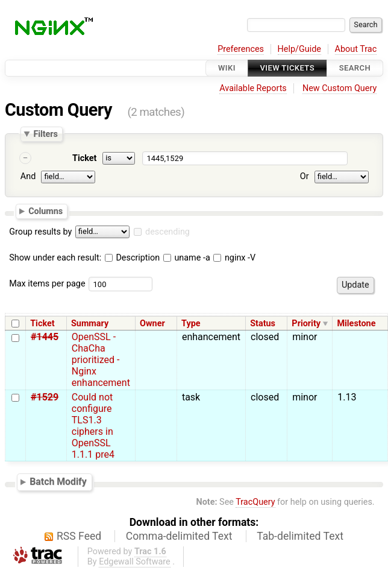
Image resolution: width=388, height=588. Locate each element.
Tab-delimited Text (300, 536)
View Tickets (287, 68)
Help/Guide (299, 49)
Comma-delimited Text (179, 536)
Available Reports (253, 88)
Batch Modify (58, 482)
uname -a (187, 258)
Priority (306, 324)
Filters (45, 134)
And (28, 176)
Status (263, 324)
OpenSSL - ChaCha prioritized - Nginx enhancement (101, 360)
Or (305, 176)
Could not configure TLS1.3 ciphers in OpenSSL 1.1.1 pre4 (93, 426)
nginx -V (234, 258)
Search (355, 68)
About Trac (356, 49)
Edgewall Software (135, 562)
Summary (90, 324)
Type (191, 324)
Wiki (227, 68)
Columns (45, 211)
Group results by (40, 232)
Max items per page (47, 284)
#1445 (45, 337)
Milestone (356, 324)
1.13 (347, 397)
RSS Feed (79, 536)
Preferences (241, 49)
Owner (152, 324)
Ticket (84, 158)
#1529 (45, 397)
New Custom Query (339, 88)
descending (167, 232)
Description (132, 258)
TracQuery (255, 502)
